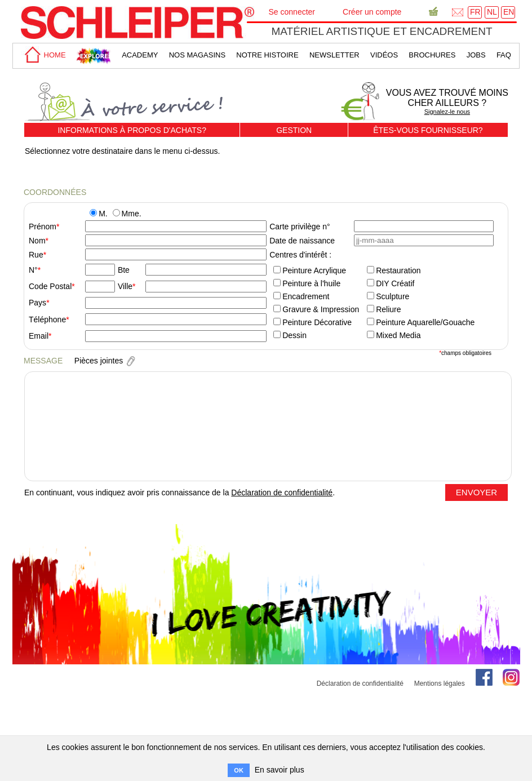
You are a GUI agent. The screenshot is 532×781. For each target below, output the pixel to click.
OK (239, 770)
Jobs (476, 55)
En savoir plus (280, 770)
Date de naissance (302, 241)
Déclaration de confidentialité (282, 492)
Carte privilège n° (300, 227)
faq (504, 55)
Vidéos (384, 55)
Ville (125, 286)
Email (39, 336)
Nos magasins (197, 55)
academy (140, 55)
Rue (36, 255)
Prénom (43, 227)
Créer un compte (372, 12)
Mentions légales (440, 684)
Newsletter (334, 55)
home (43, 55)
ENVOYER (476, 492)
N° (33, 270)
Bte (124, 270)
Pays (37, 303)
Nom (37, 241)
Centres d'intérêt (298, 255)
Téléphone (47, 319)
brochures (432, 55)
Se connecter (292, 12)
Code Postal (50, 286)
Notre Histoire (267, 55)
